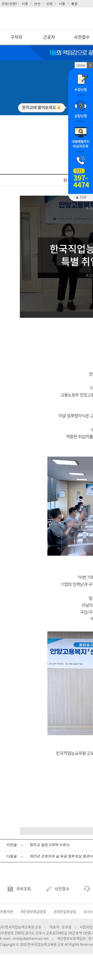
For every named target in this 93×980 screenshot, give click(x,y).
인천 (50, 4)
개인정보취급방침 (33, 911)
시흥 (25, 4)
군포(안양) (9, 4)
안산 (37, 4)
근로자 (49, 37)
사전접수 (58, 889)
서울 (62, 4)
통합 (74, 4)
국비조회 (19, 889)
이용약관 (6, 911)
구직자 (16, 37)
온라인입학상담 (65, 911)
